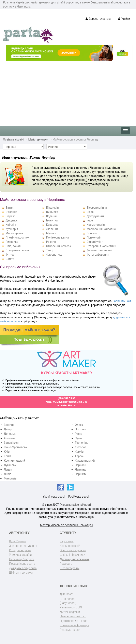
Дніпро (9, 429)
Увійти (124, 19)
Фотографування (98, 255)
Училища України (20, 555)
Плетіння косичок (17, 238)
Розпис (51, 242)
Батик (9, 208)
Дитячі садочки (70, 612)
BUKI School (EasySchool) (68, 601)
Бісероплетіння (97, 208)
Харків (79, 452)
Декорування (95, 216)
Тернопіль (81, 443)
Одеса (79, 425)
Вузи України (18, 541)
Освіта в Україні (14, 139)
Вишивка (52, 212)
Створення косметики (101, 246)
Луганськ (10, 465)
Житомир (10, 438)
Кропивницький (14, 461)
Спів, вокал (13, 246)
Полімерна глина (57, 238)
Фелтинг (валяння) (99, 250)
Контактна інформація (74, 625)
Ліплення (52, 229)
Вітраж (10, 216)
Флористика (54, 255)
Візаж (90, 212)
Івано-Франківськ (16, 447)
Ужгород (81, 447)
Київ (7, 452)
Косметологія (96, 225)
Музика (51, 233)
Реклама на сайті (71, 630)
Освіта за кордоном (73, 550)
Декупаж (11, 220)
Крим (7, 456)
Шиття (10, 259)
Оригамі (92, 233)
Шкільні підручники (72, 555)
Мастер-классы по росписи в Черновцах (66, 525)
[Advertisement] (68, 91)
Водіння (51, 216)
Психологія (94, 238)
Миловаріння (14, 233)
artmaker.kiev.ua (66, 405)
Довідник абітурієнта (23, 568)
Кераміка (52, 225)
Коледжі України (20, 550)
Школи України (70, 568)
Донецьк (10, 434)
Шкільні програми (21, 573)
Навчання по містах (73, 616)
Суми (78, 438)
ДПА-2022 (66, 594)
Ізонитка (52, 220)
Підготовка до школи (74, 621)
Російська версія (79, 497)
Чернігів (80, 474)
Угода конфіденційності (75, 505)
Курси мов (67, 541)
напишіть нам (122, 301)
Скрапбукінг (95, 242)
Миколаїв (10, 478)
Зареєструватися (99, 19)
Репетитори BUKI (71, 607)
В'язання (11, 212)
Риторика (12, 242)
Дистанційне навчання (75, 559)
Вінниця (9, 425)
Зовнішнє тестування (23, 546)
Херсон (80, 456)
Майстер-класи (38, 139)
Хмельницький (85, 461)
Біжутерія (52, 208)
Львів (8, 474)
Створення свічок (17, 250)
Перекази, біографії (22, 559)
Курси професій (70, 546)
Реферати (66, 564)
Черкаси (80, 465)
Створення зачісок (58, 246)
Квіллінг (11, 225)
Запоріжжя (11, 443)
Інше (90, 220)
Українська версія (54, 497)
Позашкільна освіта (22, 564)
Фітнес (10, 255)
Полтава (80, 429)
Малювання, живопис (101, 229)
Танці (50, 250)
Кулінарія (12, 229)
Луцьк (8, 470)
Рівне (78, 434)
